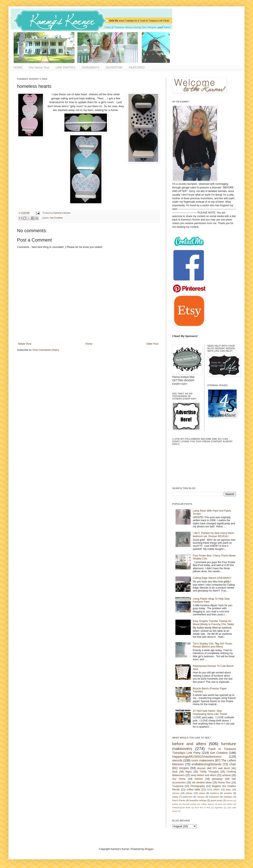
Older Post (152, 344)
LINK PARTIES (65, 67)
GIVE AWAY (213, 790)
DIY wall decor (221, 768)
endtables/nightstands (207, 764)
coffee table (193, 790)
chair (233, 764)
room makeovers (203, 760)
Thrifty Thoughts (209, 772)
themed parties (189, 804)
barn (220, 804)
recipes (184, 768)
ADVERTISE (114, 67)
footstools (214, 797)
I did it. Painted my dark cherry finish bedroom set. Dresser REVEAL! (213, 535)
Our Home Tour (39, 67)
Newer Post (25, 344)
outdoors (215, 793)
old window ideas (202, 783)
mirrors (176, 793)
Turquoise (178, 786)
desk (175, 772)
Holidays (228, 797)
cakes (175, 797)
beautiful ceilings (198, 800)
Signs (189, 772)
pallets (175, 804)
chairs (202, 793)
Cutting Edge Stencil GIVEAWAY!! (212, 578)
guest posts (216, 800)
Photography (198, 786)
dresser (201, 768)
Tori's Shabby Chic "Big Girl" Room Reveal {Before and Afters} (213, 645)
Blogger (149, 849)
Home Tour (224, 783)
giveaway (217, 779)
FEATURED (137, 67)
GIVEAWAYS (91, 67)
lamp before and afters (204, 775)
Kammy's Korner (62, 213)
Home (89, 344)
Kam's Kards (179, 800)
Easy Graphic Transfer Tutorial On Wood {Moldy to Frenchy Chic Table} (213, 623)
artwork (227, 775)
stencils (177, 760)
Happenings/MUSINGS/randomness (197, 757)
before (230, 804)
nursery (201, 797)
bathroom (188, 797)
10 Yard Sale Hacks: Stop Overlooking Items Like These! (210, 712)
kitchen (230, 800)
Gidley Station (207, 804)
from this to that (203, 808)
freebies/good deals (181, 808)
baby (228, 790)
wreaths (228, 793)
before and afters (189, 744)
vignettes (219, 808)
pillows (189, 793)
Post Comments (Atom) (46, 350)
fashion (199, 779)
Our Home (179, 779)
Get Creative (56, 218)
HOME (18, 67)
